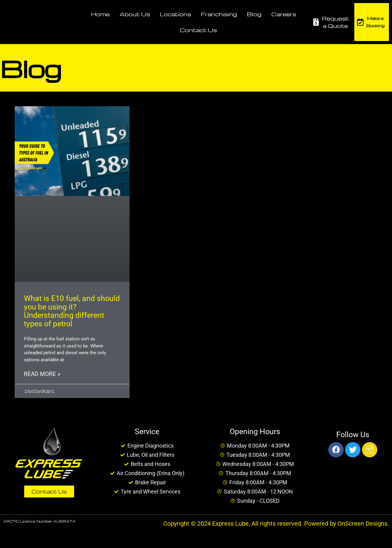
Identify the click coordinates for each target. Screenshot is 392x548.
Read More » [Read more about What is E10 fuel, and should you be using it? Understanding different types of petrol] (42, 375)
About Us (135, 14)
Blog (254, 14)
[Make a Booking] (360, 22)
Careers (284, 14)
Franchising (219, 14)
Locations (175, 14)
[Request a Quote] (316, 22)
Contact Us (198, 30)
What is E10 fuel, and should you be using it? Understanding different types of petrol (72, 311)
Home (100, 14)
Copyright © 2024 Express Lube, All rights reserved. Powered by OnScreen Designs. (276, 524)
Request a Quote (335, 22)
